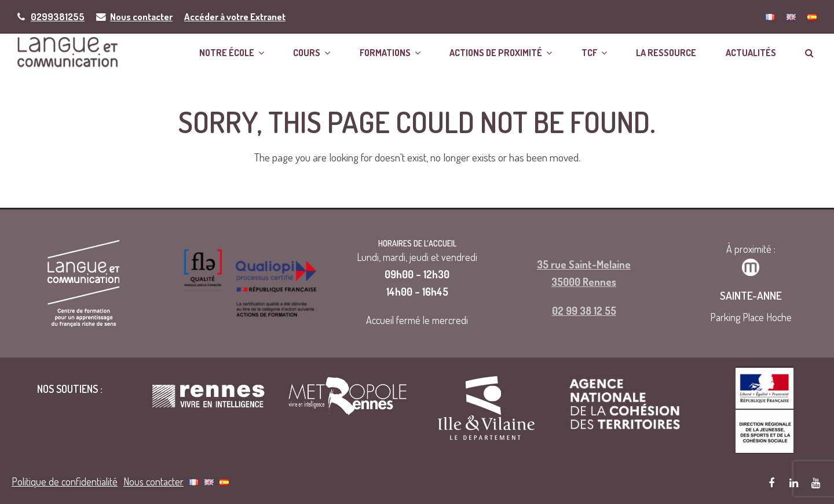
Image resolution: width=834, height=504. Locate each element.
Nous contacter (141, 16)
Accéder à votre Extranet (235, 16)
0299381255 (58, 16)
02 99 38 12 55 (584, 310)
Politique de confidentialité (65, 481)
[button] (809, 52)
